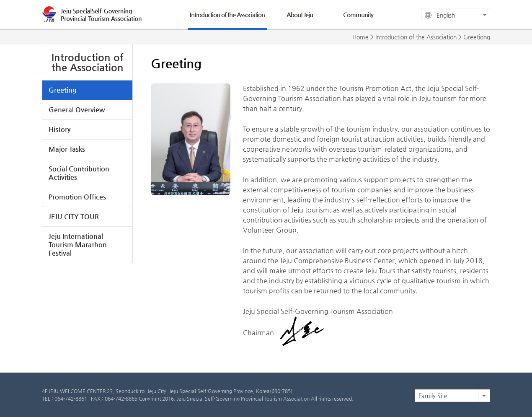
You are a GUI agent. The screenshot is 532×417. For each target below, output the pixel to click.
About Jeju (300, 14)
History (59, 129)
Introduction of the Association (227, 14)
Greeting (63, 90)
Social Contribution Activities (79, 173)
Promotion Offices (77, 197)
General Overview (77, 110)
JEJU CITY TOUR (74, 216)
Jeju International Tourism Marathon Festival (78, 245)
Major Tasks (67, 149)
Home (360, 37)
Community (358, 14)
